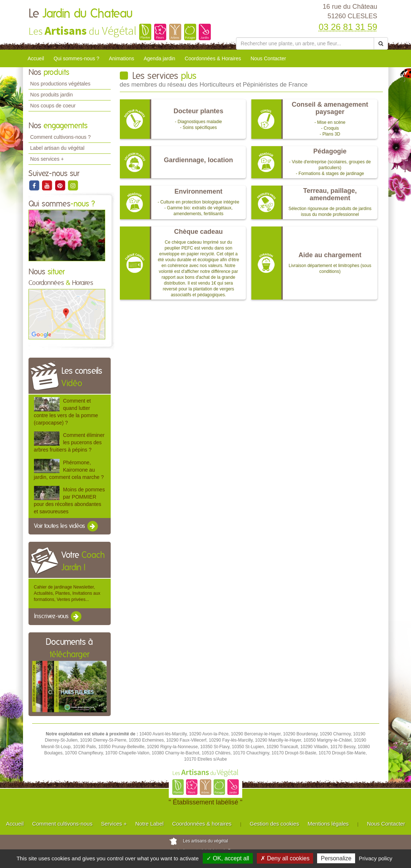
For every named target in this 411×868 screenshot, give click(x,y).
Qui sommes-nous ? (77, 58)
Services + (114, 824)
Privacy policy (376, 858)
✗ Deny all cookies (285, 858)
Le (81, 14)
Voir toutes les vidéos (66, 526)
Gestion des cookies (275, 824)
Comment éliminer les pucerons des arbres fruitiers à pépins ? (69, 442)
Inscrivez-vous (58, 617)
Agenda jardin (159, 58)
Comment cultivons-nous (62, 824)
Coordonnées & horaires (202, 824)
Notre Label (149, 824)
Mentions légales (328, 824)
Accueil (36, 58)
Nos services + (47, 159)
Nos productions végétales (60, 84)
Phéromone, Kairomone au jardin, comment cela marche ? (69, 470)
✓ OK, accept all (228, 858)
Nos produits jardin (52, 95)
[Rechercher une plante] (305, 43)
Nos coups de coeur (53, 106)
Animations (121, 58)
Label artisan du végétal (58, 148)
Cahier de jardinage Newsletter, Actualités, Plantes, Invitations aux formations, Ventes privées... (67, 593)
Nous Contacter (268, 58)
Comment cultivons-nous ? (61, 137)
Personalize (336, 858)
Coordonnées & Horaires (213, 58)
